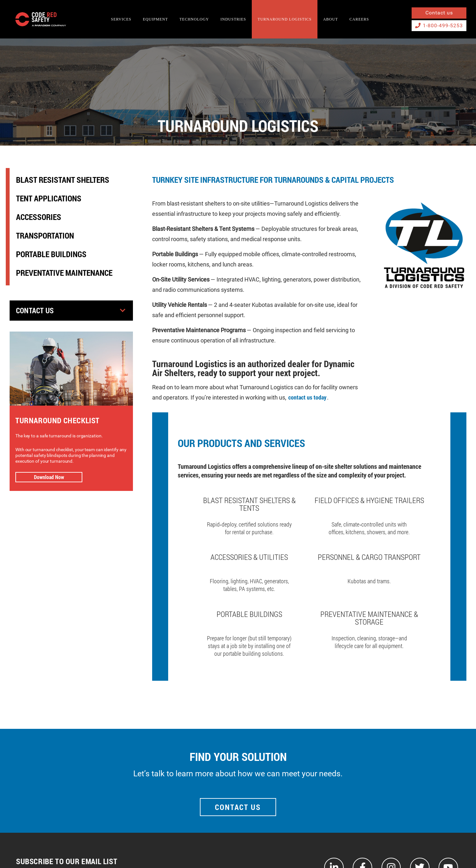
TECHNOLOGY (194, 19)
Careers (359, 19)
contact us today (307, 398)
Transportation (45, 236)
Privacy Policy (453, 851)
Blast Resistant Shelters (63, 180)
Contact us (439, 13)
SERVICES (121, 19)
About (331, 19)
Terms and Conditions (410, 851)
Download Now (49, 477)
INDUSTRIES (233, 19)
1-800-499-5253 (439, 25)
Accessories (39, 217)
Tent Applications (49, 198)
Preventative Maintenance (64, 273)
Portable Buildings (51, 254)
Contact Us (36, 311)
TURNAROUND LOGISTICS (284, 19)
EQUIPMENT (155, 19)
